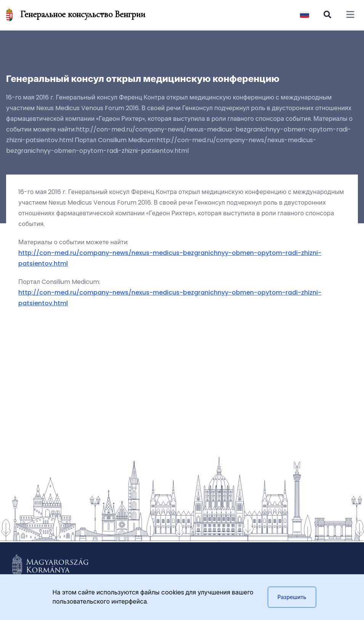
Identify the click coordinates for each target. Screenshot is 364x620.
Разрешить (292, 597)
